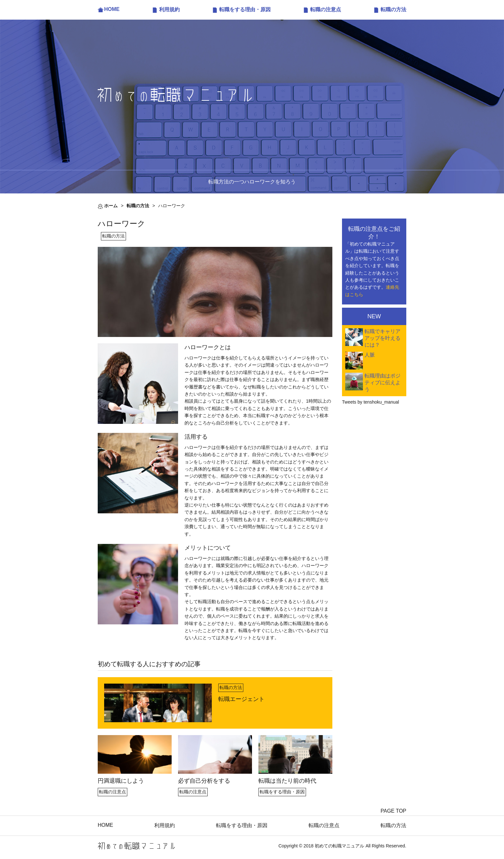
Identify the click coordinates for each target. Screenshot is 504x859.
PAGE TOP (393, 811)
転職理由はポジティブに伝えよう (382, 383)
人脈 (370, 355)
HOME (112, 9)
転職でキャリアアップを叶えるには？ (382, 338)
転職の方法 (393, 9)
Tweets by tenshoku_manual (370, 402)
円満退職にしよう (121, 781)
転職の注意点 (326, 9)
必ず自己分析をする (204, 781)
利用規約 (169, 9)
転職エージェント (241, 699)
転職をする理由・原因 (245, 9)
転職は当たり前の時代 (287, 781)
